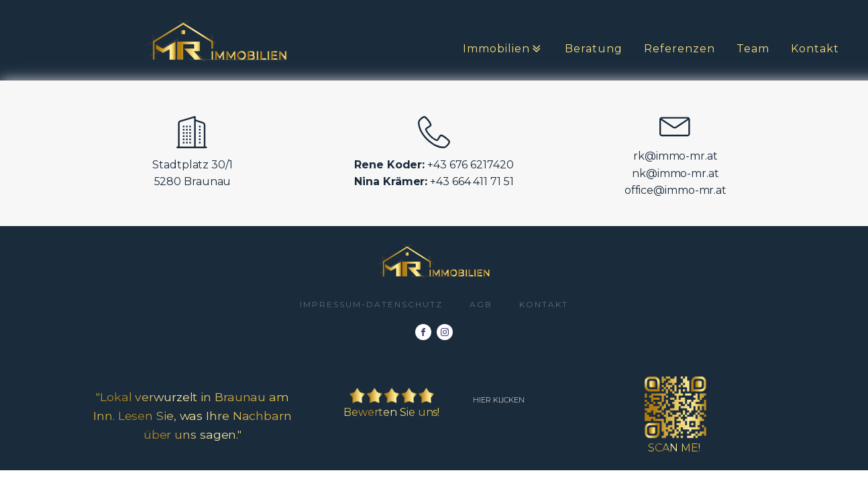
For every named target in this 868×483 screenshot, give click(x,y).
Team (753, 49)
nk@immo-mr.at (675, 173)
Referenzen (680, 49)
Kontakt (815, 49)
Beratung (594, 49)
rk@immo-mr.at (675, 156)
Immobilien (503, 49)
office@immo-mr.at (675, 190)
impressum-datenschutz (371, 304)
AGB (481, 304)
